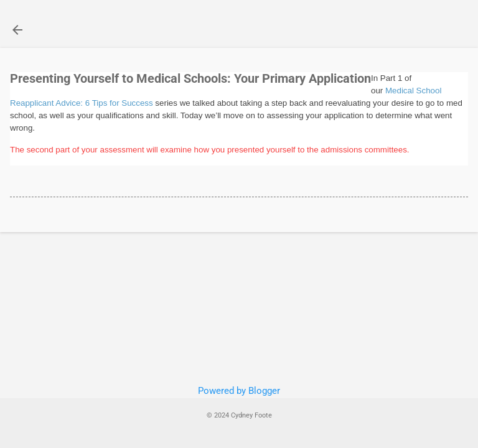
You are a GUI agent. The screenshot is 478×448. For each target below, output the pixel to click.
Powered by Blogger (239, 391)
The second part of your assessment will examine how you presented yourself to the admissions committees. (210, 150)
